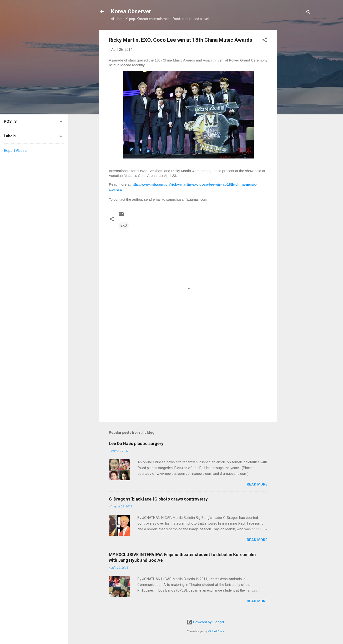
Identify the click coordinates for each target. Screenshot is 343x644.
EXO (124, 225)
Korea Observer (131, 11)
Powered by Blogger (205, 622)
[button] (265, 41)
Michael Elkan (216, 631)
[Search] (308, 13)
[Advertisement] (296, 101)
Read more (257, 484)
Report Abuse (15, 151)
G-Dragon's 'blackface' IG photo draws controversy (158, 499)
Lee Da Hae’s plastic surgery (136, 443)
